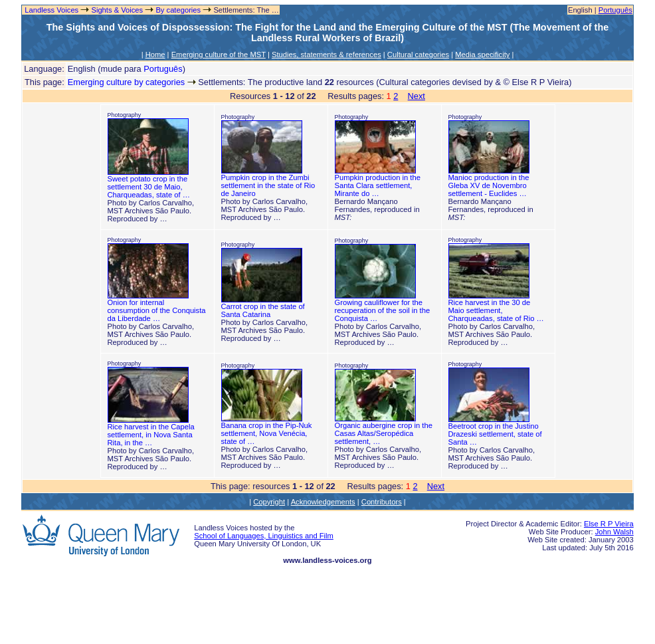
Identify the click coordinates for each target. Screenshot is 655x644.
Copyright (269, 502)
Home (155, 54)
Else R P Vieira (609, 524)
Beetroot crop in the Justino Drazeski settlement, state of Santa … (495, 434)
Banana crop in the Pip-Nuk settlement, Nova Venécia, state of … (267, 433)
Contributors (382, 502)
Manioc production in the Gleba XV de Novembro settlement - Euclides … (489, 185)
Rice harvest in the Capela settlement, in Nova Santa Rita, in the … (151, 435)
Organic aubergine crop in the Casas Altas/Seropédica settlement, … (384, 433)
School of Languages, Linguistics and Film (264, 536)
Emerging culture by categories (126, 82)
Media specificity (482, 54)
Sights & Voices (117, 10)
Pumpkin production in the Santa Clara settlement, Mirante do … (378, 185)
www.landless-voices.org (327, 560)
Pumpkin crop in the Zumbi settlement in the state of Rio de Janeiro (268, 185)
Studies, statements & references (327, 54)
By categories (178, 10)
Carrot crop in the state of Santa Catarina (263, 310)
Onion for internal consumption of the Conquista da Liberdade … (157, 310)
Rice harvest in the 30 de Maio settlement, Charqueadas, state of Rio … (496, 310)
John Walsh (614, 532)
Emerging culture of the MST (219, 54)
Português (615, 10)
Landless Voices (50, 10)
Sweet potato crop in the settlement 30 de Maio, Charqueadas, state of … (149, 187)
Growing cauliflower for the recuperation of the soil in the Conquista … (383, 310)
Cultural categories (418, 54)
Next (417, 96)
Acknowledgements (323, 502)
